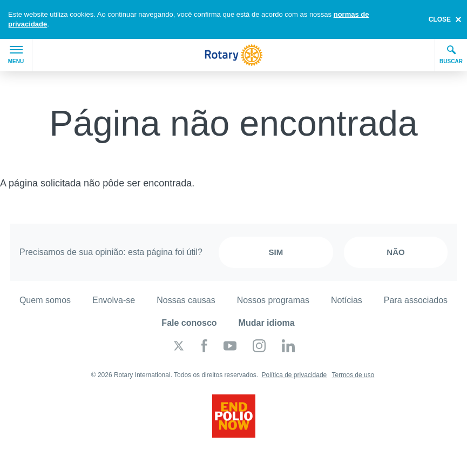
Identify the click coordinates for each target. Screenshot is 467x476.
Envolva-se (114, 300)
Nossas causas (186, 300)
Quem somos (45, 300)
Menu (16, 55)
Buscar (451, 55)
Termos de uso (353, 375)
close (440, 19)
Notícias (347, 300)
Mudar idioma (267, 323)
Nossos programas (273, 300)
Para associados (416, 300)
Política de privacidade (295, 375)
